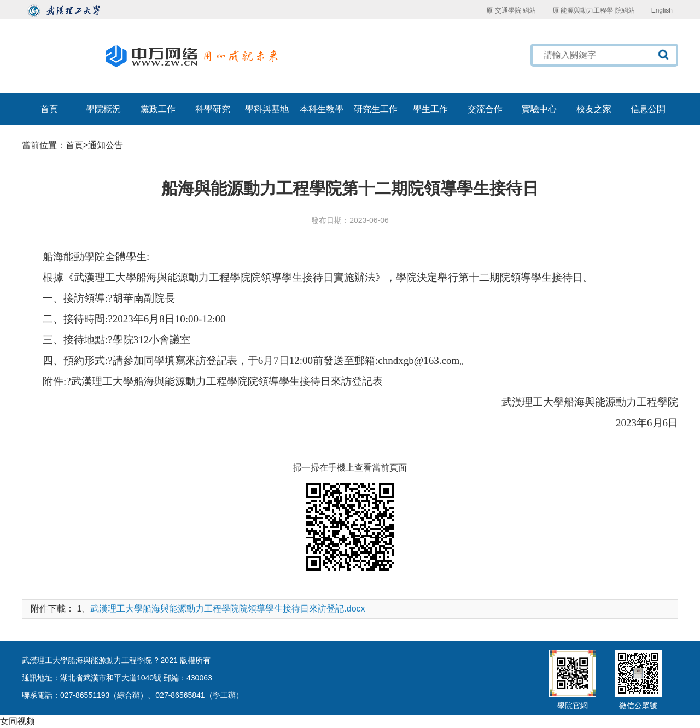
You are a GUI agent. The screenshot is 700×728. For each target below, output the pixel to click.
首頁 (74, 145)
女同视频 (17, 721)
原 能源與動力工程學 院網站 (594, 10)
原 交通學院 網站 (511, 10)
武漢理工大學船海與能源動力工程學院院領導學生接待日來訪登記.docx (227, 609)
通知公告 (106, 145)
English (662, 10)
